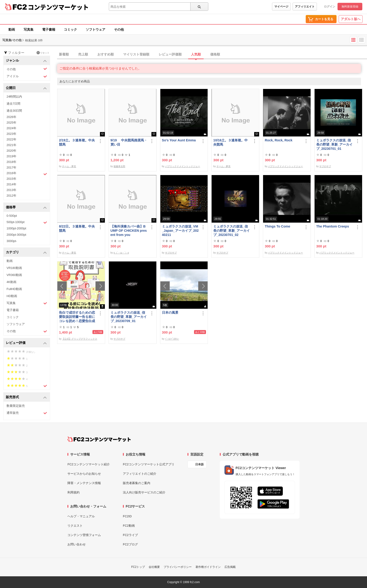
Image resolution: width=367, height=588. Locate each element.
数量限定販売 (16, 406)
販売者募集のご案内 (137, 483)
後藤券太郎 (119, 166)
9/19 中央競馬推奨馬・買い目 (129, 142)
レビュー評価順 (170, 54)
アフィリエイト (305, 7)
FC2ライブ (130, 535)
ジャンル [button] (26, 61)
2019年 (11, 156)
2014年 (11, 184)
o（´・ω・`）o (121, 253)
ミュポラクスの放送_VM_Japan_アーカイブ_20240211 (180, 231)
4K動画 (11, 282)
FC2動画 (129, 526)
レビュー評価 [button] (26, 343)
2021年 (11, 145)
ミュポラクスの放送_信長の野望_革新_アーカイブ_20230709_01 (129, 317)
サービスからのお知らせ (84, 474)
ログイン (330, 7)
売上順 (83, 54)
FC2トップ (138, 567)
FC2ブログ (130, 544)
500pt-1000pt (27, 222)
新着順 (64, 54)
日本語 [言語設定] (199, 464)
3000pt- (12, 241)
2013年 (11, 190)
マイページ (281, 7)
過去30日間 (14, 111)
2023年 (11, 134)
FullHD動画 (14, 289)
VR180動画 (14, 268)
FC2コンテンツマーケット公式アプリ (149, 464)
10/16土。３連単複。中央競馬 (230, 142)
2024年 (11, 128)
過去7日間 (13, 104)
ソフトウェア (95, 29)
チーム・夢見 (69, 166)
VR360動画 (14, 275)
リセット (43, 53)
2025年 (11, 123)
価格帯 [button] (26, 208)
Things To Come (277, 226)
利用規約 (73, 492)
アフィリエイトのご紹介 (140, 474)
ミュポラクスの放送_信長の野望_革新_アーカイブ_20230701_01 (334, 144)
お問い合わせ (77, 544)
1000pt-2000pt (16, 228)
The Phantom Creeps (333, 226)
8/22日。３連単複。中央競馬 (77, 228)
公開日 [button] (26, 88)
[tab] (212, 55)
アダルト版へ (351, 19)
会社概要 (154, 567)
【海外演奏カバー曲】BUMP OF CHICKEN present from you (129, 231)
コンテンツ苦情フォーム (84, 535)
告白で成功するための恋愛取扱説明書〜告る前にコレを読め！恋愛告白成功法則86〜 (77, 317)
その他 (119, 29)
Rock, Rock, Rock (279, 140)
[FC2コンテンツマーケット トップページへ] (99, 439)
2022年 (11, 139)
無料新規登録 (350, 7)
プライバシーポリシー (178, 567)
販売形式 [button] (26, 397)
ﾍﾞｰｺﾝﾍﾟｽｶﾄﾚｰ (172, 339)
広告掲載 (230, 567)
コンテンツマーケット (58, 7)
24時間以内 (14, 97)
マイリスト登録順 (136, 54)
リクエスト (75, 526)
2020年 (11, 151)
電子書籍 (49, 29)
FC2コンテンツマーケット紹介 (89, 464)
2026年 (11, 117)
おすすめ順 (106, 54)
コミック (70, 29)
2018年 (11, 162)
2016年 (27, 174)
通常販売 (27, 413)
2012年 (11, 196)
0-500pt (12, 216)
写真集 (29, 29)
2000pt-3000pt (16, 235)
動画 (12, 29)
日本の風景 (170, 312)
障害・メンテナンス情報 (84, 483)
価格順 (215, 54)
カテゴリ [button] (26, 252)
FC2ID (127, 516)
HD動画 (12, 296)
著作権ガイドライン (208, 567)
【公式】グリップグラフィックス (80, 339)
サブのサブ (325, 166)
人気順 (196, 54)
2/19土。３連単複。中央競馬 (77, 142)
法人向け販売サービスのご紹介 (144, 492)
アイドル (27, 76)
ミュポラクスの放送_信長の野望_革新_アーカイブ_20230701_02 (231, 231)
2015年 (11, 179)
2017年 (11, 167)
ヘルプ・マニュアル (81, 516)
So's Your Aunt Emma (179, 140)
